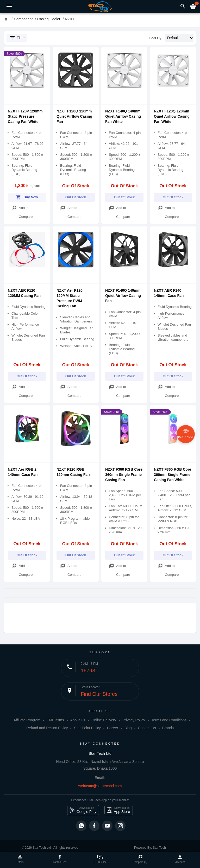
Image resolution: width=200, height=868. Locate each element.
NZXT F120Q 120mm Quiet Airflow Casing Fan (74, 116)
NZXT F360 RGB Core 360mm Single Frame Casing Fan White (173, 475)
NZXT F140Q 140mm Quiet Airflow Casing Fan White (123, 116)
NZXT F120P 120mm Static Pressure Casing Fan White (25, 116)
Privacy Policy (134, 720)
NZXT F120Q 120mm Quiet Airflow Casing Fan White (172, 116)
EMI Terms (55, 720)
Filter (17, 38)
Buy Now (27, 196)
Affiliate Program (27, 720)
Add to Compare (22, 211)
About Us (78, 720)
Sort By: (156, 38)
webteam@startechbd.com (100, 786)
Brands (168, 728)
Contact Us (147, 728)
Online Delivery (104, 720)
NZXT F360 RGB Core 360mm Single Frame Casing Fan (124, 475)
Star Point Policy (87, 728)
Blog (128, 728)
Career (113, 728)
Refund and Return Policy (47, 728)
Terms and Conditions (169, 720)
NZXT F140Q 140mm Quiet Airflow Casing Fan (123, 296)
